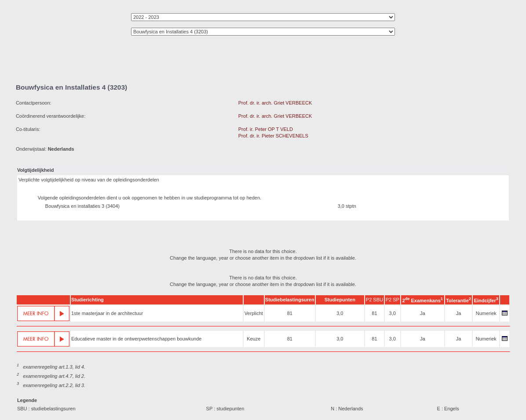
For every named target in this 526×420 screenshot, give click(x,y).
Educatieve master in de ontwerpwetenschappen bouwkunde (137, 339)
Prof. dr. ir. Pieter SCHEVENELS (273, 136)
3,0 (340, 313)
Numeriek (486, 313)
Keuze (254, 339)
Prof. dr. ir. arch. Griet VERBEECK (275, 103)
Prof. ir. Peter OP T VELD (266, 129)
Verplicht (254, 313)
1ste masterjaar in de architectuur (107, 313)
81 (290, 313)
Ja (423, 313)
